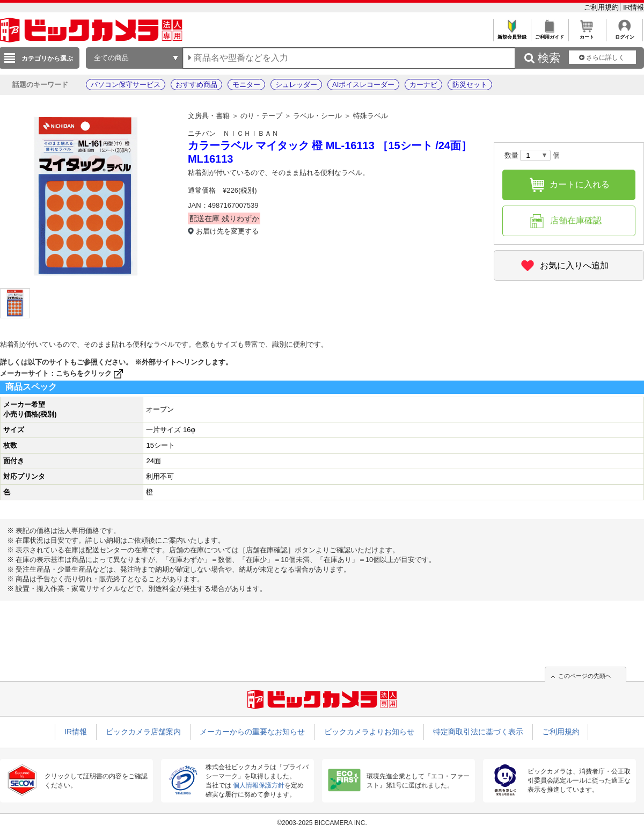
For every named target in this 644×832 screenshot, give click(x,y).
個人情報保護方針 (259, 785)
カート (587, 34)
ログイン (624, 34)
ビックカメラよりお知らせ (369, 732)
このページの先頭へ (585, 676)
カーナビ (423, 85)
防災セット (470, 85)
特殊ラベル (371, 116)
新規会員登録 (512, 34)
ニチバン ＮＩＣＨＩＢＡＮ (233, 133)
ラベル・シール (317, 116)
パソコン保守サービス (126, 85)
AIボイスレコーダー (363, 85)
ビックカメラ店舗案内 (143, 732)
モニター (246, 85)
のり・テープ (261, 116)
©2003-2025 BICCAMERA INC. (322, 823)
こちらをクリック (90, 373)
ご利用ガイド (549, 34)
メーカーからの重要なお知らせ (252, 732)
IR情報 (634, 7)
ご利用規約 (602, 7)
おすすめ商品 (196, 85)
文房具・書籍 (209, 116)
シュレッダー (296, 85)
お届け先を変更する (227, 231)
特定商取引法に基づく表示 (478, 732)
